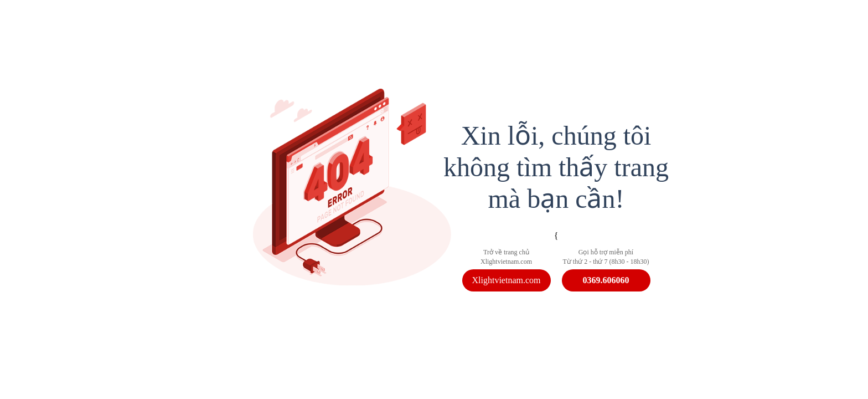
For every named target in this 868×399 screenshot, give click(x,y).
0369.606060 (606, 280)
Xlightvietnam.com (507, 280)
